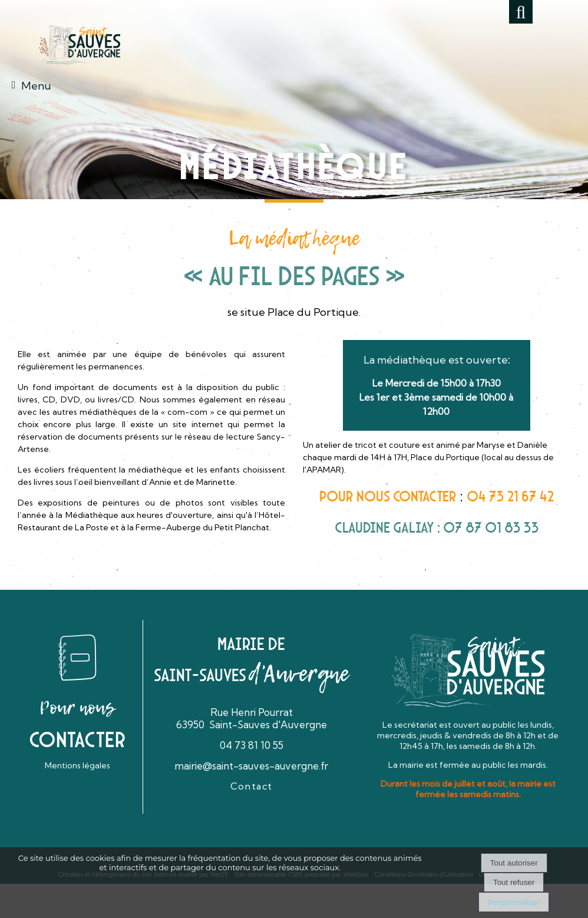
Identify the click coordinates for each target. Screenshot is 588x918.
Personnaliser (514, 902)
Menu (36, 86)
